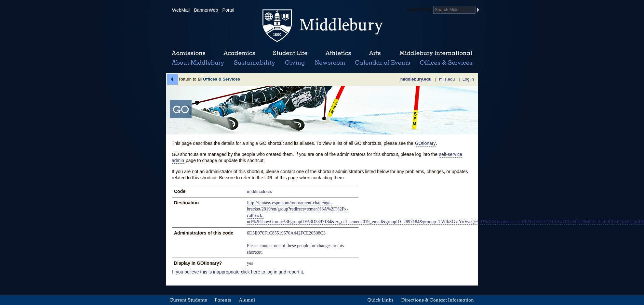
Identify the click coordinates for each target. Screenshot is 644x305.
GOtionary (425, 143)
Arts (375, 53)
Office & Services (446, 63)
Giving (294, 63)
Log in (468, 79)
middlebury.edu (416, 79)
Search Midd (419, 9)
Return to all (209, 79)
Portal (228, 10)
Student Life (290, 53)
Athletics (338, 53)
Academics (239, 53)
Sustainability (254, 63)
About (198, 63)
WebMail (181, 10)
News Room (330, 63)
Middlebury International (436, 53)
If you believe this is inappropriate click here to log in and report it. (238, 272)
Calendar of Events (384, 63)
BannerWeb (206, 10)
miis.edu (447, 79)
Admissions (189, 53)
